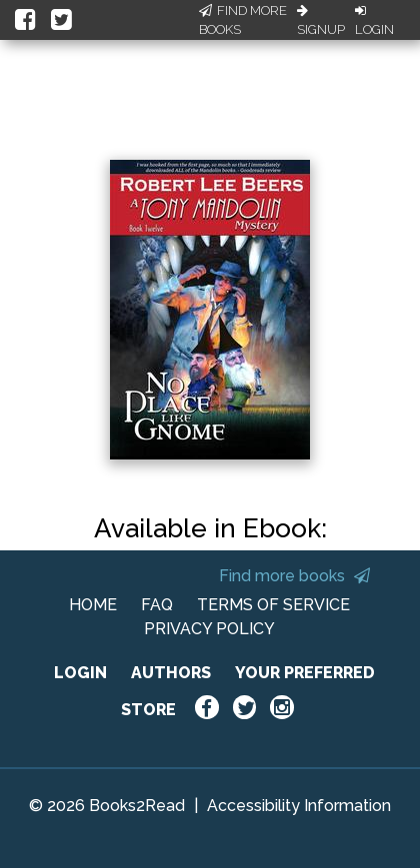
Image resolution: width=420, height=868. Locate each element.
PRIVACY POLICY (209, 629)
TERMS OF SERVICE (273, 605)
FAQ (157, 605)
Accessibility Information (299, 806)
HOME (93, 605)
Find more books (294, 576)
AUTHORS (171, 673)
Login (374, 21)
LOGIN (80, 673)
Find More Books (243, 20)
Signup (321, 21)
